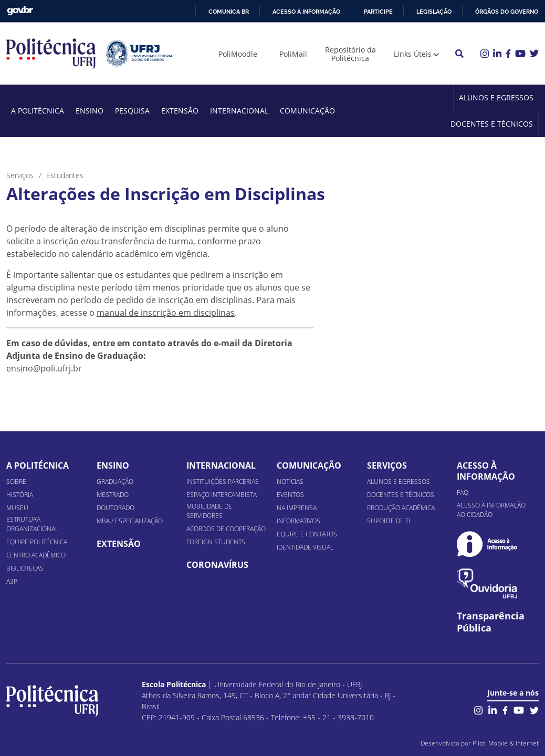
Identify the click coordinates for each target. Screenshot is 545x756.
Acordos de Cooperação (226, 529)
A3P (12, 581)
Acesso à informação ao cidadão (491, 510)
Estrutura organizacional (32, 524)
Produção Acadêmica (401, 508)
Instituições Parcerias (223, 481)
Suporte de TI (389, 521)
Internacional (239, 111)
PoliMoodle (238, 54)
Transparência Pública (491, 622)
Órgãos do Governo (507, 12)
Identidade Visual (305, 547)
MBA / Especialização (130, 521)
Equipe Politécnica (37, 542)
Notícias (290, 481)
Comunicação (307, 111)
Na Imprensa (297, 508)
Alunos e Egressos (496, 97)
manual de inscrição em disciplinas (166, 313)
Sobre (16, 481)
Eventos (290, 495)
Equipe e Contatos (307, 534)
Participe (378, 12)
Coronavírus (217, 565)
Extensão (180, 111)
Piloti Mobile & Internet (506, 743)
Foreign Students (216, 542)
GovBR (20, 11)
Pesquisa (132, 111)
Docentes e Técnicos (492, 124)
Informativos (298, 521)
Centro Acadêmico (36, 555)
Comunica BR (229, 12)
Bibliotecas (25, 568)
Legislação (434, 12)
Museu (17, 508)
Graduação (115, 481)
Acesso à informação (306, 12)
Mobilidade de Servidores (209, 511)
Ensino (90, 111)
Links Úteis (413, 54)
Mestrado (113, 495)
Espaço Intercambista (222, 495)
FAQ (463, 493)
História (20, 495)
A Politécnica (38, 111)
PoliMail (293, 54)
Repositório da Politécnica (350, 54)
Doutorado (116, 508)
